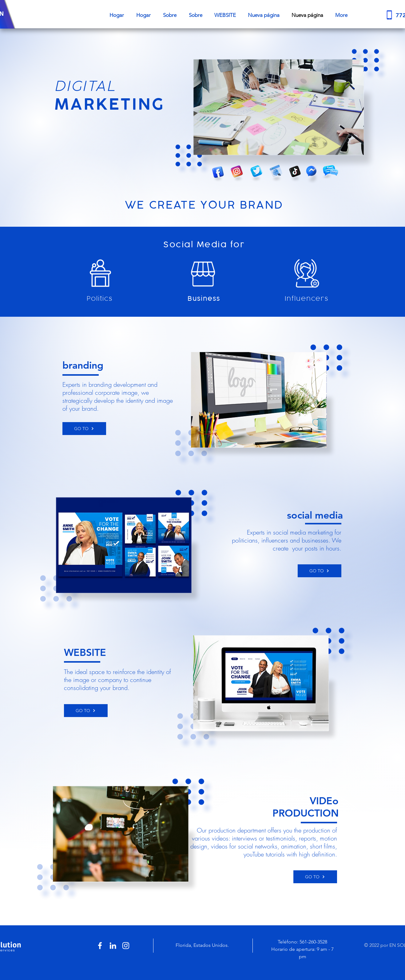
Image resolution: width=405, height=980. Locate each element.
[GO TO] (84, 429)
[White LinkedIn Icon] (113, 946)
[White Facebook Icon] (100, 946)
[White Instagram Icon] (126, 946)
